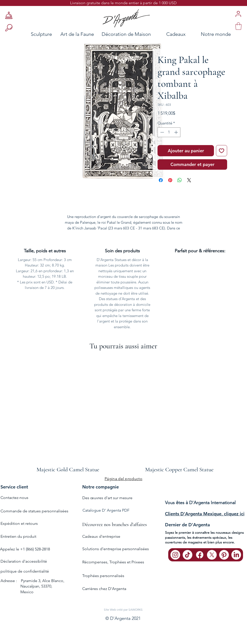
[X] (212, 555)
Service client (14, 487)
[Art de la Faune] (77, 34)
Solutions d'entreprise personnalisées (116, 549)
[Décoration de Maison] (126, 34)
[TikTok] (187, 555)
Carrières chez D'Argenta (104, 589)
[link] (238, 26)
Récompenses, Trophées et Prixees (113, 562)
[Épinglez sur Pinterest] (170, 180)
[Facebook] (200, 555)
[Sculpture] (27, 34)
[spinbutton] (169, 132)
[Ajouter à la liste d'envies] (222, 151)
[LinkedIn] (236, 555)
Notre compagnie (101, 487)
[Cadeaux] (176, 34)
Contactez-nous (14, 498)
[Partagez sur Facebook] (161, 180)
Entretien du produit (18, 536)
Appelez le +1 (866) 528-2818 (25, 549)
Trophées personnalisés (103, 576)
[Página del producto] (123, 479)
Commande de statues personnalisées (34, 511)
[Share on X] (189, 180)
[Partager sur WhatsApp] (180, 180)
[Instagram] (175, 555)
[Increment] (177, 132)
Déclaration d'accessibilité (24, 561)
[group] (123, 414)
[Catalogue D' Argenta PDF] (123, 510)
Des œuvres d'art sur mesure (107, 498)
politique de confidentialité (25, 571)
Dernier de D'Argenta (187, 525)
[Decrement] (162, 132)
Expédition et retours (19, 523)
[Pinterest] (224, 555)
